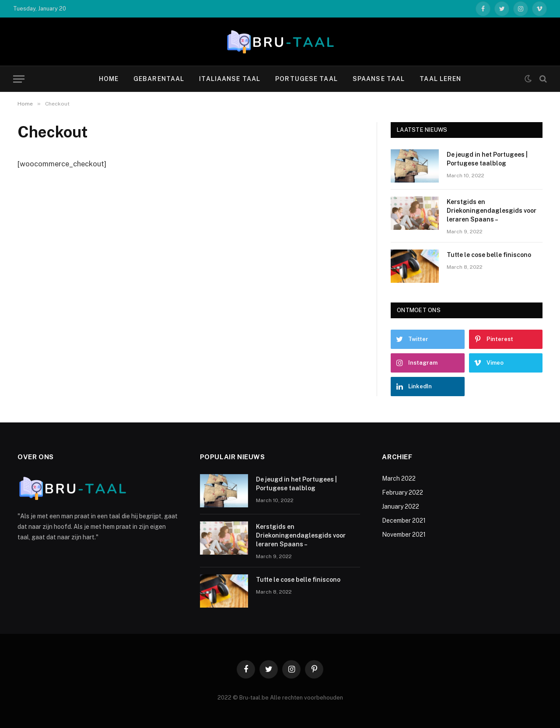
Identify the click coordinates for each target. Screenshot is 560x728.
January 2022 (401, 506)
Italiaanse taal (230, 79)
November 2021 (404, 535)
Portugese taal (306, 79)
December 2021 (404, 521)
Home (109, 79)
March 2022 (399, 478)
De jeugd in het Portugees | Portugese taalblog (487, 159)
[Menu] (19, 79)
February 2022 (402, 492)
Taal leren (440, 79)
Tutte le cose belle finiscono (489, 255)
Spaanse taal (379, 79)
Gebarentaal (159, 79)
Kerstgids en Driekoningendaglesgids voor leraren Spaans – (492, 211)
